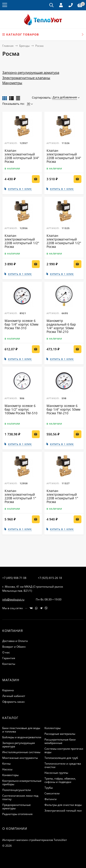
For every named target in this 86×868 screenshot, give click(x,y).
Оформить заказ (13, 702)
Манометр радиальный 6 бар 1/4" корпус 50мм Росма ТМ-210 (61, 326)
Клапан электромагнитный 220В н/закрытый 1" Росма (62, 496)
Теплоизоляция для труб (61, 758)
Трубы (49, 788)
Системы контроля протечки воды (64, 750)
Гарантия (9, 658)
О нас (6, 652)
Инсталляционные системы (21, 752)
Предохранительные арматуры (17, 807)
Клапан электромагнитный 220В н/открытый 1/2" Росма (22, 241)
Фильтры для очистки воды (63, 805)
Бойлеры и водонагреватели (22, 737)
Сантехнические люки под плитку (20, 797)
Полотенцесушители (17, 790)
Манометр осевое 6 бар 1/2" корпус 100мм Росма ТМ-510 (21, 409)
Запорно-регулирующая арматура (31, 72)
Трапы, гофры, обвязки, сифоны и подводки (60, 780)
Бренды (24, 46)
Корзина (8, 690)
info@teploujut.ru (13, 599)
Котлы (6, 764)
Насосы (7, 769)
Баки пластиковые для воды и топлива (21, 730)
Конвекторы (10, 775)
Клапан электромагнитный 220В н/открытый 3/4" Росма (22, 156)
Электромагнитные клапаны (26, 78)
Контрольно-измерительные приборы (22, 782)
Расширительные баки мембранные (60, 741)
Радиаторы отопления (17, 814)
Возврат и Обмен (14, 647)
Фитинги (51, 799)
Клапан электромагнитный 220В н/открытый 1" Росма (20, 496)
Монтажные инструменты (20, 758)
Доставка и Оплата (15, 641)
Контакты (9, 664)
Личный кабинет (14, 696)
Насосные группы (56, 773)
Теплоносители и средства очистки (63, 765)
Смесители (52, 793)
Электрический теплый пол (63, 811)
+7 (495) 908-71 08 (14, 578)
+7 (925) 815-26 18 (50, 578)
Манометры (12, 83)
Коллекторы (53, 728)
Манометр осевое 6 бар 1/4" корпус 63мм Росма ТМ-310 (21, 324)
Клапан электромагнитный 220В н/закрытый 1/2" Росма (64, 241)
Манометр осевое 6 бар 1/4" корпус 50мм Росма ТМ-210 (63, 409)
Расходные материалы (60, 734)
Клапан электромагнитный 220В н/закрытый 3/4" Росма (64, 156)
